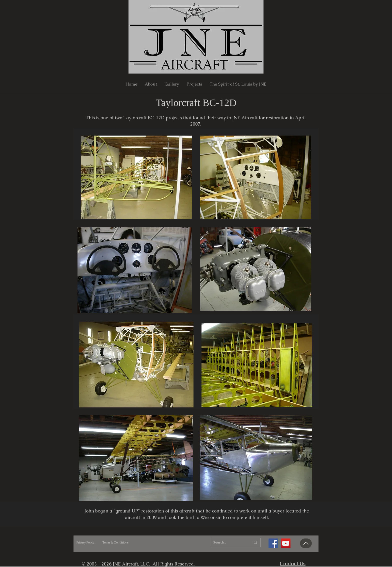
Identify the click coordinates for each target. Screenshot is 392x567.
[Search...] (228, 542)
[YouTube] (286, 543)
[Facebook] (273, 543)
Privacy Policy (86, 542)
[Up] (306, 543)
